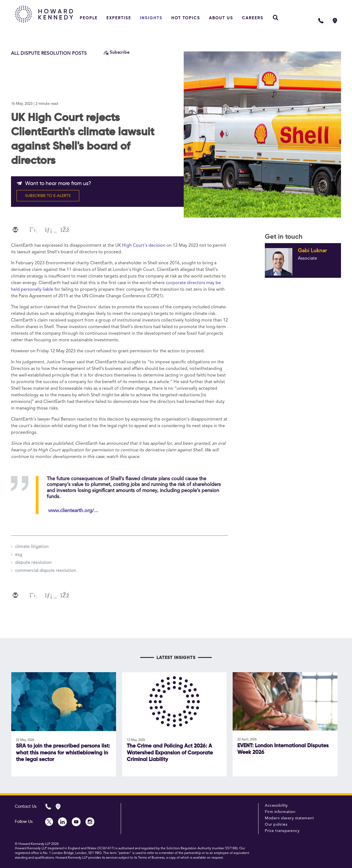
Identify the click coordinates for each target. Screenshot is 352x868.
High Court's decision (144, 246)
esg (19, 555)
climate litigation (32, 547)
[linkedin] (48, 230)
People (89, 18)
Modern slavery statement (289, 818)
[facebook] (64, 230)
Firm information (280, 812)
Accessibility (276, 806)
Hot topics (186, 18)
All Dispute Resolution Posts (49, 54)
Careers (253, 18)
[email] (15, 230)
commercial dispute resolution (46, 571)
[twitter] (31, 230)
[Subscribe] (116, 53)
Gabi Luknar (312, 251)
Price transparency (282, 831)
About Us (221, 18)
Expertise (119, 18)
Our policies (276, 825)
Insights (151, 18)
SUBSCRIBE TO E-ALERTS (48, 196)
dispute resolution (33, 563)
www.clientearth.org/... (73, 511)
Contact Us (26, 807)
